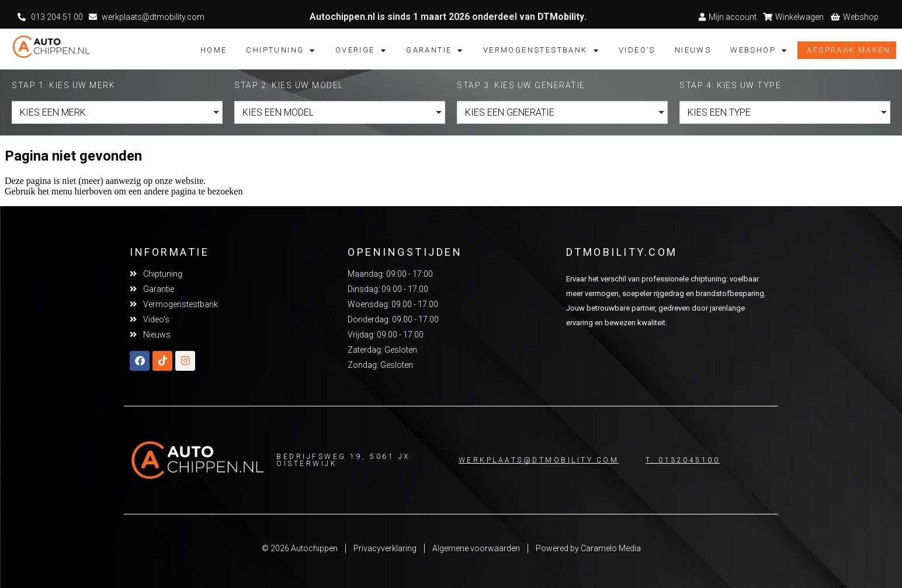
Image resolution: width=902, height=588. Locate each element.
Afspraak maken (849, 50)
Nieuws (693, 50)
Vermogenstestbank (541, 50)
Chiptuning (281, 50)
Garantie (435, 50)
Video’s (637, 50)
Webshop (759, 50)
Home (214, 50)
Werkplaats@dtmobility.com (539, 460)
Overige (361, 50)
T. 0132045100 (683, 460)
